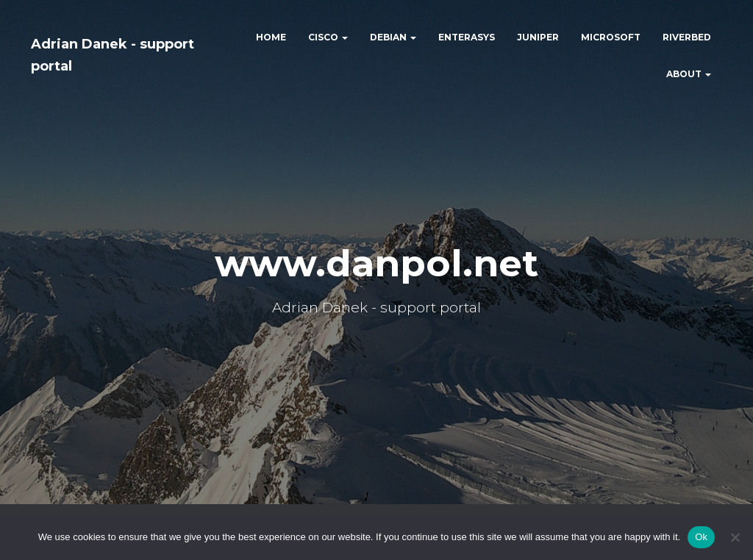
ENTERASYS (467, 37)
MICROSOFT (611, 37)
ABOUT (689, 74)
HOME (271, 37)
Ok (701, 537)
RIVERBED (687, 37)
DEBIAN (393, 37)
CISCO (328, 37)
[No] (735, 537)
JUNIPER (538, 37)
